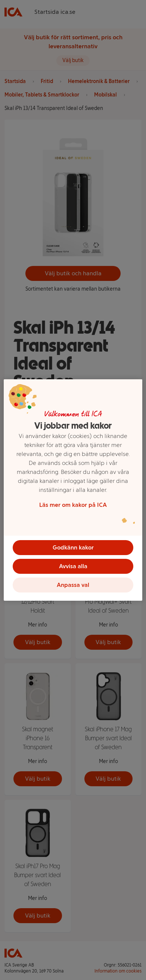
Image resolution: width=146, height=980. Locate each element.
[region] (73, 490)
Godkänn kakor (73, 547)
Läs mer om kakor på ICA (73, 505)
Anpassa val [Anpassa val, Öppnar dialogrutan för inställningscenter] (73, 585)
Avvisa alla (73, 566)
